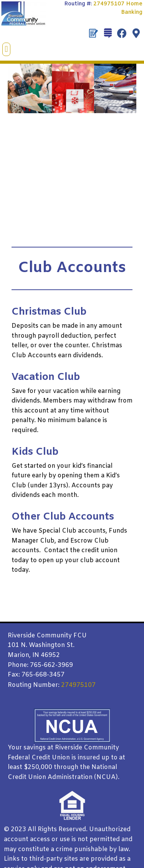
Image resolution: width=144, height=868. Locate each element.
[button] (6, 49)
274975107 (109, 4)
